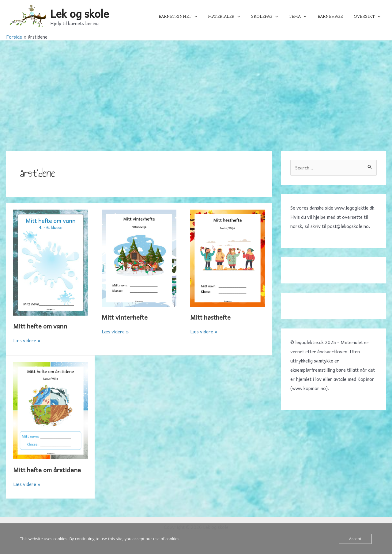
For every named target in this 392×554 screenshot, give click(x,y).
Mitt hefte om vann (40, 326)
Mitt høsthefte (210, 317)
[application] (208, 17)
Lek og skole (80, 13)
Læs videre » (27, 340)
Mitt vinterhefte (125, 317)
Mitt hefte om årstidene (47, 470)
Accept (355, 539)
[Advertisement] (196, 86)
